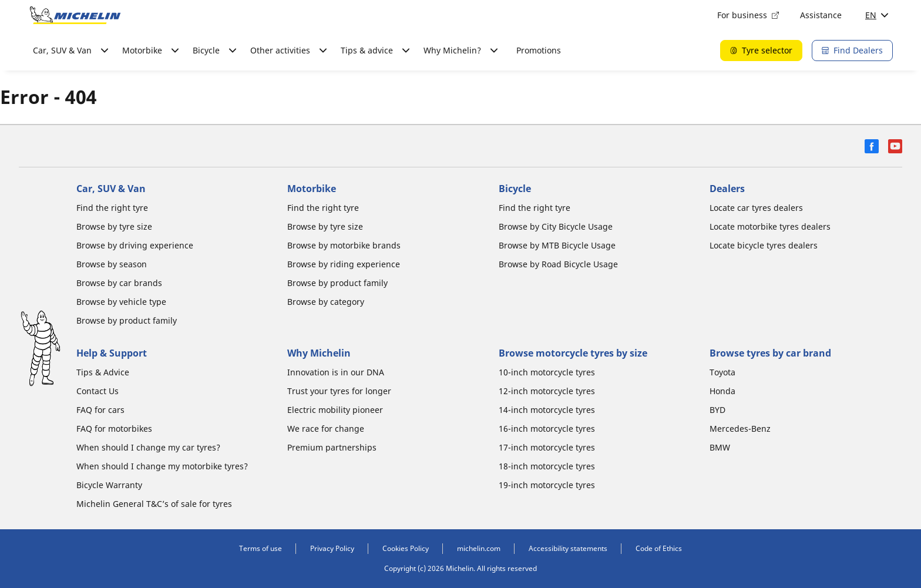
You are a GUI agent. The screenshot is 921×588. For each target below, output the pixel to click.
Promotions (539, 50)
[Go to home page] (75, 15)
